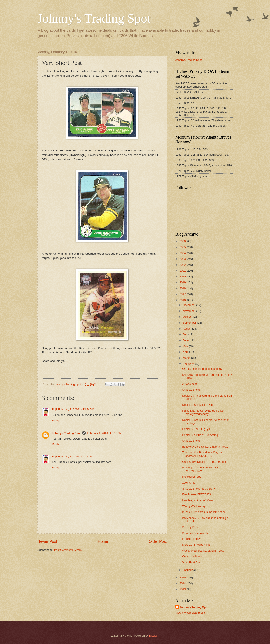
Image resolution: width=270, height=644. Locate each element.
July (186, 334)
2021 (183, 271)
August (187, 329)
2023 (183, 259)
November (189, 311)
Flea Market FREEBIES (196, 494)
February (189, 364)
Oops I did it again (193, 556)
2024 (183, 253)
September (190, 323)
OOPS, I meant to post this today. (202, 369)
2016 (183, 300)
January (188, 570)
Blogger (154, 636)
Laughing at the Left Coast (198, 500)
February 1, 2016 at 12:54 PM (76, 409)
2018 (183, 288)
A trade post (189, 384)
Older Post (158, 541)
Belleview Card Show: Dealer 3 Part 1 (205, 447)
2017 (183, 294)
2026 (183, 241)
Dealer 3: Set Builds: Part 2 (199, 405)
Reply (56, 421)
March (187, 358)
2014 (183, 583)
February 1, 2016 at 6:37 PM (104, 433)
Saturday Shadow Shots (197, 533)
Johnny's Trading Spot (94, 18)
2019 (183, 282)
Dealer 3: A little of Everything (200, 435)
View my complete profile (191, 613)
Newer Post (47, 541)
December (189, 305)
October (188, 317)
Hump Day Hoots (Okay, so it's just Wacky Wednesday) (203, 412)
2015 (183, 578)
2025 (183, 247)
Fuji (54, 409)
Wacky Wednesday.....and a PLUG (203, 551)
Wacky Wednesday (194, 506)
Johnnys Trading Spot (66, 433)
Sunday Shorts (191, 527)
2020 (183, 276)
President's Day (192, 477)
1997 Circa (189, 483)
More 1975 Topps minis (196, 545)
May (186, 346)
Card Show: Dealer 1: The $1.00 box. (205, 462)
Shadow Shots (191, 390)
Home (103, 541)
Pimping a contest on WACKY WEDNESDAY (200, 469)
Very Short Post (192, 562)
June (186, 340)
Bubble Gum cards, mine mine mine (204, 512)
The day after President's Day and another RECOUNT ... (203, 454)
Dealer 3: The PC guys (196, 429)
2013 (183, 589)
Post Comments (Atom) (68, 550)
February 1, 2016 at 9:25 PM (75, 456)
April (186, 352)
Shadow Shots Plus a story (198, 489)
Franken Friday (191, 539)
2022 (183, 265)
